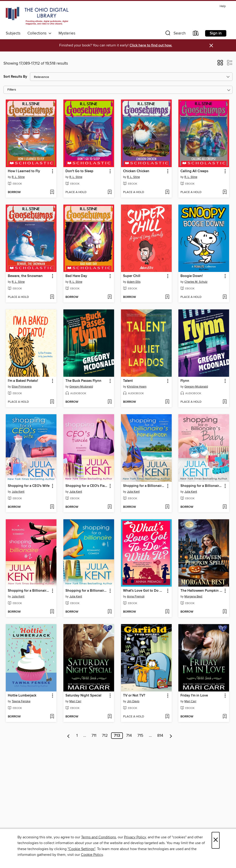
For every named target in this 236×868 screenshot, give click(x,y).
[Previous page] (69, 736)
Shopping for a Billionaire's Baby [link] (202, 486)
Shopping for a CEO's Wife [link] (29, 486)
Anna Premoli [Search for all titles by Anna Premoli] (136, 597)
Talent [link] (128, 381)
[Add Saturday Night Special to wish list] (110, 717)
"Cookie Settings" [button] (81, 849)
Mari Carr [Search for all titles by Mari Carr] (75, 701)
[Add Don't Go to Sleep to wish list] (110, 192)
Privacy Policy (135, 837)
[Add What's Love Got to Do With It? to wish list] (167, 612)
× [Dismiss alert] (211, 46)
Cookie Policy (92, 855)
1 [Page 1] (77, 736)
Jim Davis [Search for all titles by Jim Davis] (133, 701)
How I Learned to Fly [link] (24, 171)
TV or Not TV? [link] (134, 696)
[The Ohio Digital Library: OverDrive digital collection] (37, 16)
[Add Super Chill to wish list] (167, 297)
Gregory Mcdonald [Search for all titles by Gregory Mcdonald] (81, 387)
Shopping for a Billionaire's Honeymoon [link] (144, 486)
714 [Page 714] (129, 736)
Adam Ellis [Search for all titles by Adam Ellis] (134, 282)
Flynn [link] (185, 381)
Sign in (216, 33)
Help (223, 6)
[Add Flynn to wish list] (225, 402)
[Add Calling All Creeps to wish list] (225, 192)
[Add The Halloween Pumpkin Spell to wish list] (225, 612)
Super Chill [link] (132, 276)
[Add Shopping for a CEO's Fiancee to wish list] (110, 507)
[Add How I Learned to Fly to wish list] (52, 192)
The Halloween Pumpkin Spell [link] (202, 591)
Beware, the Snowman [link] (25, 276)
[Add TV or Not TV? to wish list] (167, 717)
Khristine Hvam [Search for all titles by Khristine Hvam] (137, 387)
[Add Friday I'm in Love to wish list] (225, 717)
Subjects (13, 33)
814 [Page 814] (160, 736)
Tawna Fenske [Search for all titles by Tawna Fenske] (21, 701)
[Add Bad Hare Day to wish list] (110, 297)
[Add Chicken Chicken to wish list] (167, 192)
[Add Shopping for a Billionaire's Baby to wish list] (225, 507)
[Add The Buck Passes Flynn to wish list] (110, 402)
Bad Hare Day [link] (76, 276)
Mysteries (67, 33)
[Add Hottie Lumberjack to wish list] (52, 717)
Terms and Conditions (99, 837)
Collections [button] (40, 33)
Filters (12, 90)
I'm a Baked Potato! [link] (23, 381)
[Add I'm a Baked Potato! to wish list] (52, 402)
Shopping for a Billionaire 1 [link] (87, 591)
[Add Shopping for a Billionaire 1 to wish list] (110, 612)
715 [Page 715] (140, 736)
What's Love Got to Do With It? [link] (144, 591)
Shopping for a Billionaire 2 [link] (29, 591)
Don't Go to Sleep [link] (79, 171)
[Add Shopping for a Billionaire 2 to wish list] (52, 612)
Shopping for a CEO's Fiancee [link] (87, 486)
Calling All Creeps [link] (194, 171)
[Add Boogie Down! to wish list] (225, 297)
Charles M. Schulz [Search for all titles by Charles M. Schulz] (196, 282)
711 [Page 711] (94, 736)
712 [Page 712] (105, 736)
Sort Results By (15, 77)
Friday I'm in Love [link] (194, 696)
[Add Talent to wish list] (167, 402)
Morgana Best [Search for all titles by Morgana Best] (193, 597)
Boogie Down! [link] (192, 276)
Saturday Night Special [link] (83, 696)
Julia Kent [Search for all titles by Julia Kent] (18, 492)
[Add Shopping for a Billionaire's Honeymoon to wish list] (167, 507)
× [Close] (216, 840)
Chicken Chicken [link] (136, 171)
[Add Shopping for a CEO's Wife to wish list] (52, 507)
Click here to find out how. (151, 45)
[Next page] (171, 736)
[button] (175, 34)
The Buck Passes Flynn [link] (83, 381)
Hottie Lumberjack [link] (22, 696)
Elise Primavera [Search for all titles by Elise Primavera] (22, 387)
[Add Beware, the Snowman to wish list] (52, 297)
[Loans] (196, 34)
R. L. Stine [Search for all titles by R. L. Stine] (18, 177)
